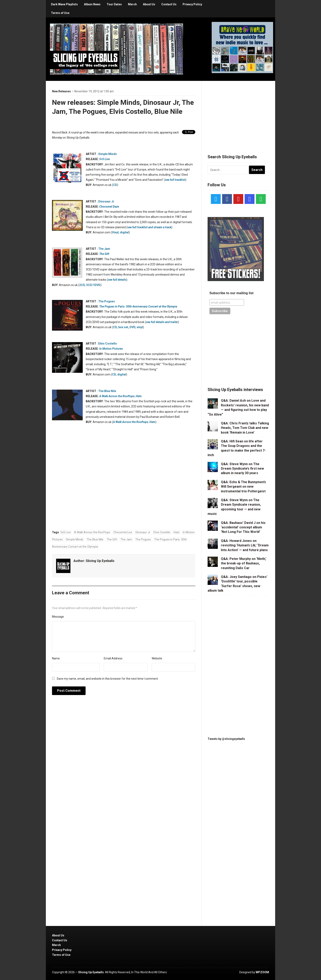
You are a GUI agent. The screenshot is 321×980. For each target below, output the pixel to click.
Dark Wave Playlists (64, 4)
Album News (92, 4)
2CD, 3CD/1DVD (90, 285)
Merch (132, 4)
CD (115, 185)
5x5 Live (66, 532)
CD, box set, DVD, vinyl (128, 327)
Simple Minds (108, 154)
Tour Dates (114, 4)
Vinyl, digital (120, 232)
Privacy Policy (192, 4)
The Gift (112, 539)
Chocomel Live (123, 532)
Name (56, 658)
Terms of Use (60, 13)
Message (58, 617)
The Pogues (107, 301)
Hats (139, 396)
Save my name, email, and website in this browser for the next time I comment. (108, 679)
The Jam (104, 249)
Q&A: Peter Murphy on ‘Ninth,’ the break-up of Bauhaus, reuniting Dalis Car (244, 563)
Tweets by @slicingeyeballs (226, 739)
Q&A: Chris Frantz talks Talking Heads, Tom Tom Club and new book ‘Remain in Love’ (245, 428)
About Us (149, 4)
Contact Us (169, 4)
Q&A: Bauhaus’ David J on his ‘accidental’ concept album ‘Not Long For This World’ (243, 527)
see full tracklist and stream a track (149, 227)
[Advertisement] (238, 113)
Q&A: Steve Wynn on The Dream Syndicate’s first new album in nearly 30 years (242, 469)
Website (157, 658)
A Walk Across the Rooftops (117, 396)
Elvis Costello (108, 344)
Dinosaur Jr (106, 201)
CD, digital (119, 374)
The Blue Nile (107, 391)
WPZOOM (262, 972)
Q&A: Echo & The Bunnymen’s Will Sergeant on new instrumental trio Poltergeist (243, 487)
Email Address (113, 658)
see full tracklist (175, 180)
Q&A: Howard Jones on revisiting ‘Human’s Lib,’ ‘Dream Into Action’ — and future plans (245, 545)
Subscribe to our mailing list (231, 293)
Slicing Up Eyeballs (100, 561)
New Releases (61, 91)
